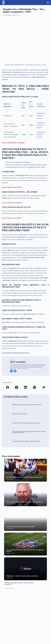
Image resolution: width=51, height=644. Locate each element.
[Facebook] (8, 387)
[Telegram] (43, 387)
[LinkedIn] (26, 387)
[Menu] (48, 3)
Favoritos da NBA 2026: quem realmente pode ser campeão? (26, 423)
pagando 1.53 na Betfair (39, 165)
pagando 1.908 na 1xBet (37, 167)
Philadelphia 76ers (19, 72)
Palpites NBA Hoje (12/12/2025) (20, 414)
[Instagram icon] (15, 371)
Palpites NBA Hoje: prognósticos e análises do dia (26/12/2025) (27, 405)
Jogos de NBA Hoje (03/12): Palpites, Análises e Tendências (26, 441)
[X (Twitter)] (17, 387)
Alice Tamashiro (18, 362)
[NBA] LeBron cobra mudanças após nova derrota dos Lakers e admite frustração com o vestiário (29, 432)
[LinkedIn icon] (11, 371)
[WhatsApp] (34, 387)
